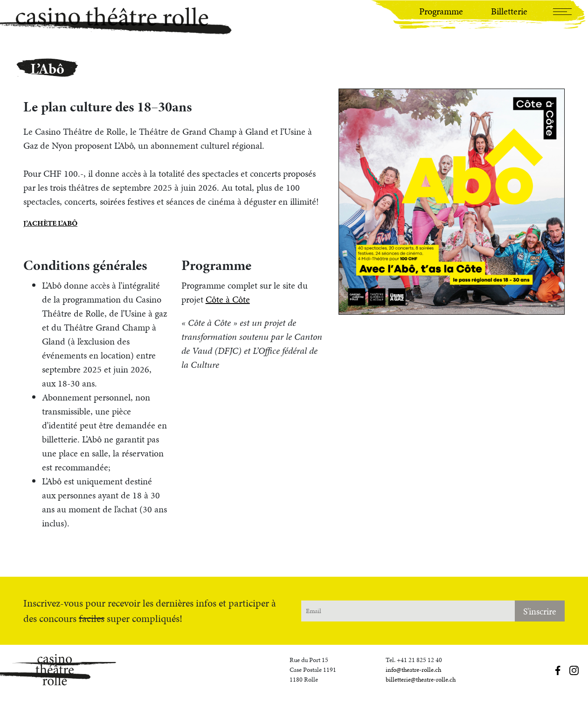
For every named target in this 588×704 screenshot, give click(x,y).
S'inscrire (540, 611)
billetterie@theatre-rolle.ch (421, 680)
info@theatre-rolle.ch (413, 670)
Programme (441, 11)
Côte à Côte (228, 299)
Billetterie (509, 11)
